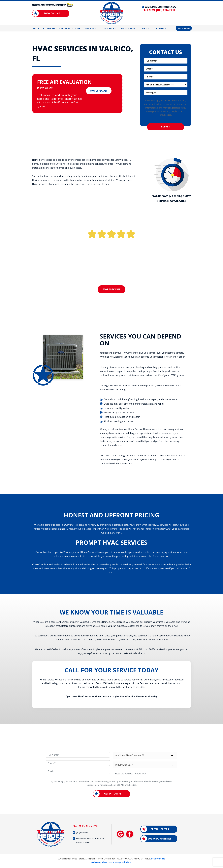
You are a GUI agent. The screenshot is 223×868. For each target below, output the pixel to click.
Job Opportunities (160, 840)
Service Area (128, 28)
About (146, 28)
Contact (161, 28)
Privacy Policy (158, 860)
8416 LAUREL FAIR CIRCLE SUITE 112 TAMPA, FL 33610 (90, 841)
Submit (165, 127)
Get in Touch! (112, 795)
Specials (109, 28)
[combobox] (166, 85)
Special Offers (160, 830)
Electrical (65, 28)
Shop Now (184, 28)
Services (89, 28)
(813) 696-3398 (159, 10)
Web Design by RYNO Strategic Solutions (111, 863)
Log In (36, 28)
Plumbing (49, 28)
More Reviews (111, 289)
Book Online (52, 13)
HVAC (78, 28)
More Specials (99, 89)
